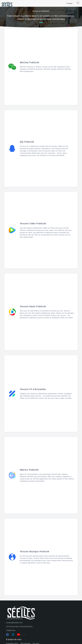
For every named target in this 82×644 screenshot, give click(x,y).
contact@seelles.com (14, 623)
